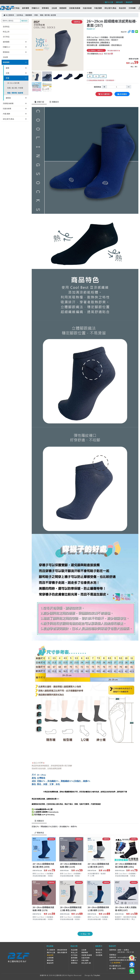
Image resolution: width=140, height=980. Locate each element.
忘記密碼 (99, 955)
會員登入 (99, 952)
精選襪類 (63, 8)
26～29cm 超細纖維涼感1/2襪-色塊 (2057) (98, 865)
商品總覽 (74, 950)
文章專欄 (132, 8)
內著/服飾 (98, 8)
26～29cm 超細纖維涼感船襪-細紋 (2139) (71, 865)
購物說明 (118, 2)
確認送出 (24, 21)
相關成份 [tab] (54, 102)
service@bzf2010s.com (127, 957)
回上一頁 (85, 934)
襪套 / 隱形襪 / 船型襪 (48, 15)
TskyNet (97, 975)
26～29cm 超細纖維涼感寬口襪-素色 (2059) (43, 865)
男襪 (36, 15)
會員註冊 (99, 950)
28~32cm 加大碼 (13, 83)
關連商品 (39, 833)
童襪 (7, 68)
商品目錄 (122, 8)
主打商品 (16, 8)
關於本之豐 (108, 2)
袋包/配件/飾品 (110, 8)
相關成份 (39, 821)
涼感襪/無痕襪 (75, 8)
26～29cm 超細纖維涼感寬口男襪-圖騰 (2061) (126, 865)
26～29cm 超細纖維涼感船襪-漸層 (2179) (43, 909)
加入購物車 (104, 94)
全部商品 (20, 15)
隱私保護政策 (62, 952)
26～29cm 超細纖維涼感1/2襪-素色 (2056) (71, 909)
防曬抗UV (35, 8)
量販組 (8, 98)
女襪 (7, 73)
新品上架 (6, 8)
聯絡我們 (128, 2)
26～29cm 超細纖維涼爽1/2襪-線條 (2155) (98, 909)
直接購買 (122, 94)
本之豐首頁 (10, 15)
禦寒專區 (45, 8)
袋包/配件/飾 (86, 963)
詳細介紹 (39, 102)
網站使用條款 (62, 950)
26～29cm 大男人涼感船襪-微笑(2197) (126, 909)
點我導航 (116, 963)
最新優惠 (26, 8)
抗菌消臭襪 (87, 8)
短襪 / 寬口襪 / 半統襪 (15, 88)
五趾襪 (54, 8)
